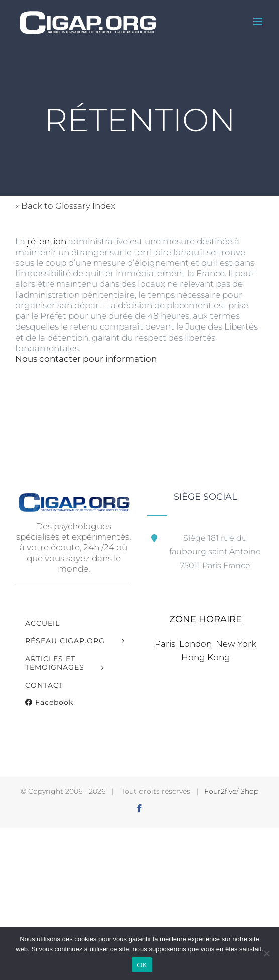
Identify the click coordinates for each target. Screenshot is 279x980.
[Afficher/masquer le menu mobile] (259, 21)
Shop (249, 791)
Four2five (220, 791)
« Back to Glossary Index (65, 206)
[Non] (266, 953)
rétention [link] (47, 241)
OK (142, 965)
